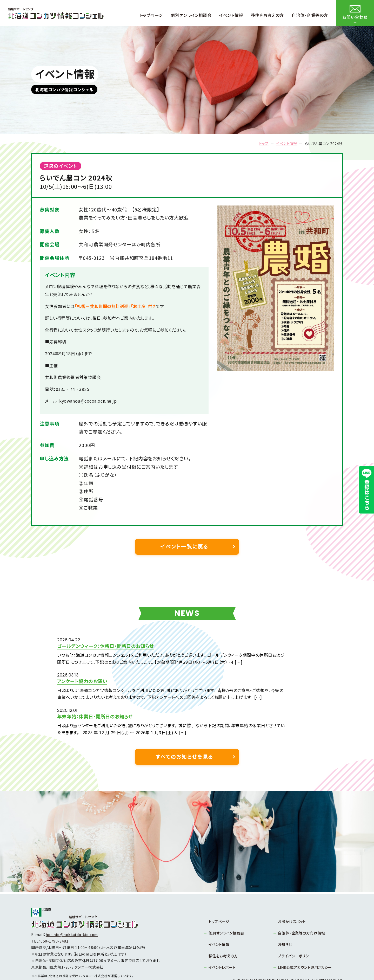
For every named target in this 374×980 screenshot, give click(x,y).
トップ (264, 144)
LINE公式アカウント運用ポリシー (305, 947)
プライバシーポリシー (296, 936)
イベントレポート (222, 947)
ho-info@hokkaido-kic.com (72, 914)
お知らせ (285, 924)
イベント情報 (287, 144)
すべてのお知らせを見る (184, 736)
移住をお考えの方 (223, 936)
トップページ (219, 901)
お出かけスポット (292, 901)
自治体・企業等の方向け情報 (302, 913)
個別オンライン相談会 (226, 913)
